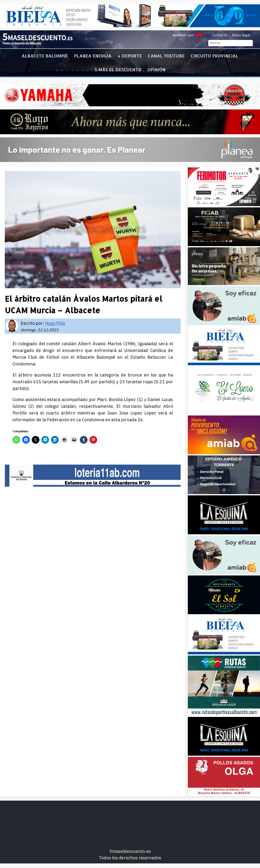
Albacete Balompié (45, 56)
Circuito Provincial (215, 56)
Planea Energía (93, 56)
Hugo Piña (55, 323)
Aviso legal (241, 35)
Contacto (220, 35)
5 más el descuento (118, 69)
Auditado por (183, 35)
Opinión (156, 69)
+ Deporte (130, 56)
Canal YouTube (166, 56)
